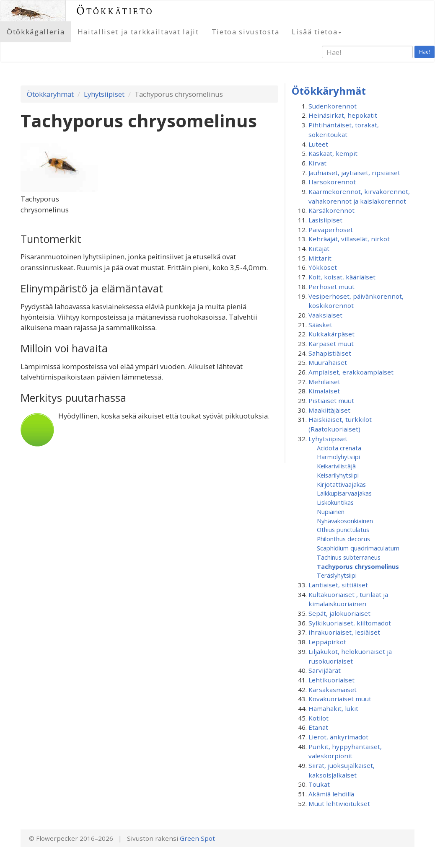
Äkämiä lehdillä (331, 794)
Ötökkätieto (115, 11)
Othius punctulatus (343, 530)
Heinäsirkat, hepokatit (343, 115)
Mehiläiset (324, 382)
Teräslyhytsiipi (337, 575)
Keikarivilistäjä (336, 466)
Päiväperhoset (331, 230)
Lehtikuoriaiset (331, 680)
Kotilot (318, 718)
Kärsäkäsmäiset (333, 690)
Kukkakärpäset (331, 334)
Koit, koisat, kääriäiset (342, 277)
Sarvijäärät (325, 670)
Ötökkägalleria (36, 32)
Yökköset (323, 267)
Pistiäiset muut (331, 400)
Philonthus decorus (343, 539)
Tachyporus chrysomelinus (358, 566)
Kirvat (317, 163)
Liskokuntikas (335, 502)
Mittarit (320, 258)
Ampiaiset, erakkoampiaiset (351, 372)
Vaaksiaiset (325, 315)
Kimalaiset (324, 391)
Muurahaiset (328, 362)
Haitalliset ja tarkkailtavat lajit (138, 32)
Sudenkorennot (333, 106)
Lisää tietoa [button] (317, 32)
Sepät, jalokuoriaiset (339, 613)
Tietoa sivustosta (246, 32)
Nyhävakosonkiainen (345, 521)
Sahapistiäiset (330, 353)
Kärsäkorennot (331, 210)
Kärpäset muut (331, 344)
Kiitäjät (319, 248)
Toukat (319, 784)
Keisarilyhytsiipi (338, 475)
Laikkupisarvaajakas (344, 493)
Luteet (318, 144)
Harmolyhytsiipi (338, 457)
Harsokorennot (332, 182)
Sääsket (320, 325)
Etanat (318, 727)
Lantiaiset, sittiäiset (338, 585)
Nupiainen (331, 511)
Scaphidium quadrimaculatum (358, 548)
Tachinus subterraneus (349, 557)
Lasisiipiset (325, 220)
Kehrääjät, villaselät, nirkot (349, 239)
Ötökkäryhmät (50, 94)
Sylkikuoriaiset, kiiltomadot (350, 623)
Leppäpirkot (327, 642)
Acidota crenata (339, 448)
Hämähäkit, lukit (333, 708)
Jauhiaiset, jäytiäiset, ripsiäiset (354, 173)
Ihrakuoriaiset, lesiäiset (344, 632)
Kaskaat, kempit (333, 153)
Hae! (425, 52)
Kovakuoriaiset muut (340, 699)
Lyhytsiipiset (104, 94)
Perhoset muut (331, 287)
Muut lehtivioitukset (339, 803)
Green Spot (197, 838)
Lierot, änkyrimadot (338, 737)
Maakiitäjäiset (329, 410)
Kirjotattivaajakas (341, 484)
